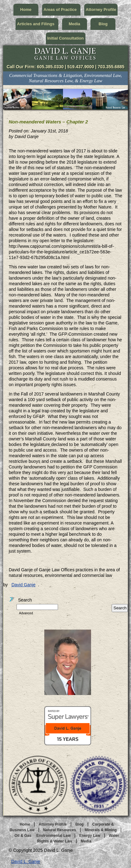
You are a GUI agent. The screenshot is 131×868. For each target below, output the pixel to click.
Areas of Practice (61, 10)
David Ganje (24, 585)
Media (74, 24)
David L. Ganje (26, 861)
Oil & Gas (23, 836)
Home (26, 10)
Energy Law (90, 836)
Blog (103, 24)
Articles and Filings (37, 24)
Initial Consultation (66, 38)
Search (20, 600)
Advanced (26, 613)
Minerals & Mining (101, 830)
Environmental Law (53, 836)
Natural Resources (60, 830)
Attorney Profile (101, 10)
